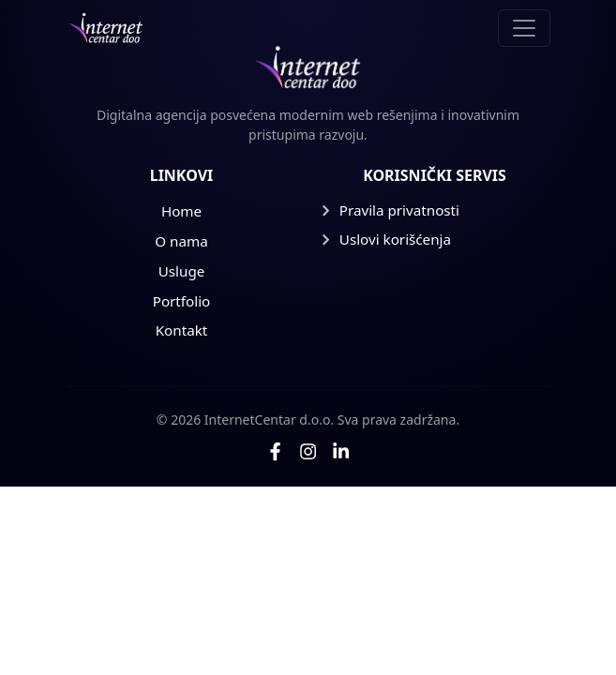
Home (181, 211)
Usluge (182, 271)
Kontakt (182, 330)
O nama (181, 241)
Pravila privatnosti (390, 210)
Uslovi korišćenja (386, 239)
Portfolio (182, 301)
